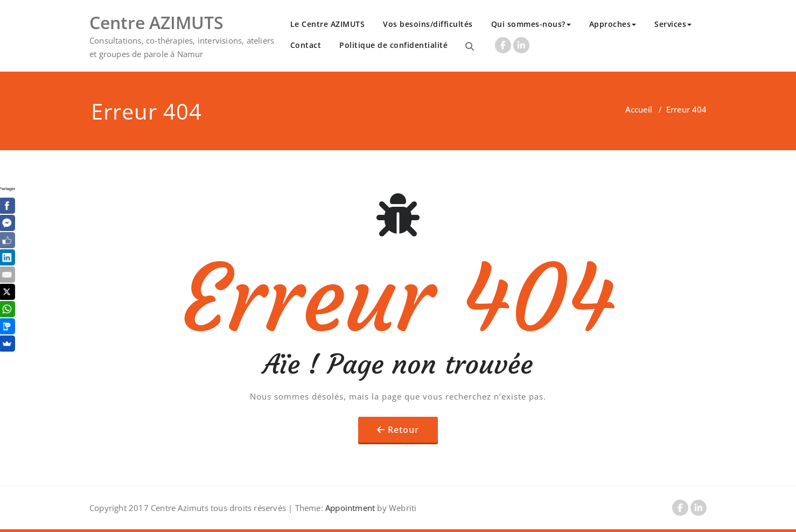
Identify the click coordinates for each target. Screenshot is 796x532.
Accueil (639, 109)
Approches (613, 24)
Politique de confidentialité (393, 45)
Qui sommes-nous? (531, 24)
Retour (403, 430)
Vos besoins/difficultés (428, 24)
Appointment (349, 508)
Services (673, 24)
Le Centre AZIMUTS (328, 24)
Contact (306, 45)
